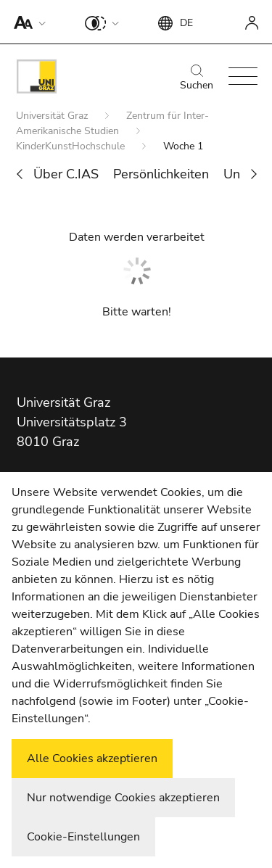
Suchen (197, 78)
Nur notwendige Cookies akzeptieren (123, 798)
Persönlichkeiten (161, 174)
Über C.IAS (66, 174)
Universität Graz (53, 116)
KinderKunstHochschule (72, 146)
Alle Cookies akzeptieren (92, 759)
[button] (26, 22)
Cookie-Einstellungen (83, 837)
